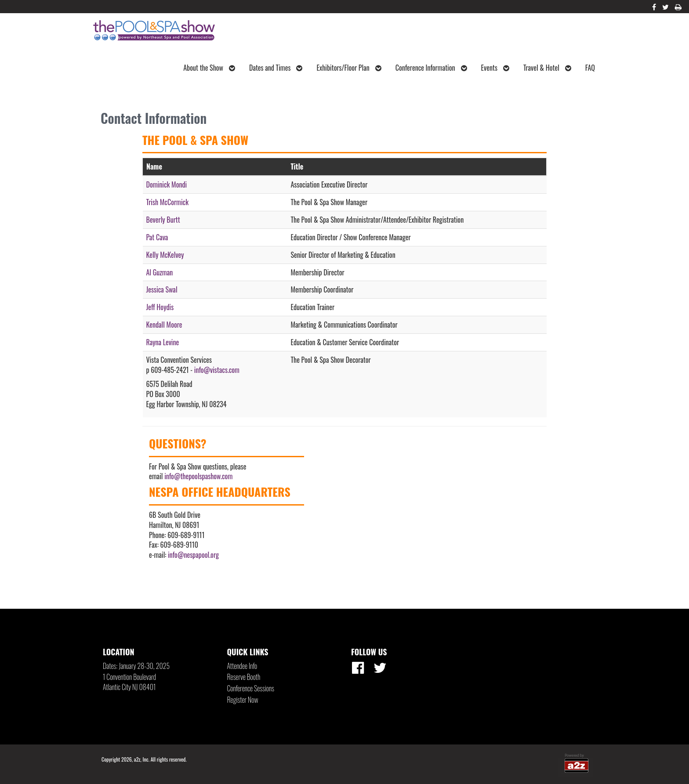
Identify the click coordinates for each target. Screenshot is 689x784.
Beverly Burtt (163, 220)
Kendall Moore (164, 325)
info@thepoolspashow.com (198, 476)
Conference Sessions (251, 688)
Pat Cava (157, 237)
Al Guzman (160, 272)
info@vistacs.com (217, 370)
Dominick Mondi (167, 184)
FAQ (590, 68)
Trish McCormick (168, 202)
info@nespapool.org (193, 555)
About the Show (209, 68)
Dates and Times (276, 68)
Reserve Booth (244, 677)
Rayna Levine (163, 342)
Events (495, 68)
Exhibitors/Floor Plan (349, 68)
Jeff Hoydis (160, 307)
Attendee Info (242, 666)
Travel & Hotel (547, 68)
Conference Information (431, 68)
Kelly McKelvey (165, 255)
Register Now (243, 700)
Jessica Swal (162, 289)
